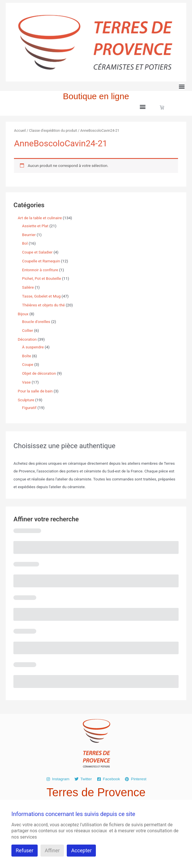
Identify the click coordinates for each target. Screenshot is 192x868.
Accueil (20, 130)
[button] (182, 86)
